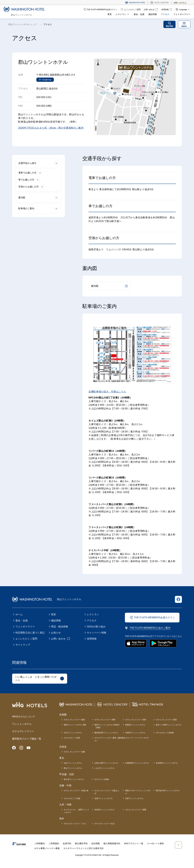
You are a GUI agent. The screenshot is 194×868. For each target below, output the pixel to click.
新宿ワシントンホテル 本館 (75, 725)
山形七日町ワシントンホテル (106, 763)
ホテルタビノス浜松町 (165, 733)
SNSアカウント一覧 (134, 843)
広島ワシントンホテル (134, 798)
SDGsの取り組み (96, 627)
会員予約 (67, 843)
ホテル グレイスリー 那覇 (136, 810)
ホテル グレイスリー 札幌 (74, 752)
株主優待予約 (81, 843)
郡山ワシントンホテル (73, 768)
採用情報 (92, 639)
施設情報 (153, 14)
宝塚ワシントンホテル (104, 798)
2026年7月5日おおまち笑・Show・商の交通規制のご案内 (51, 128)
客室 (110, 14)
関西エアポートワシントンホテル (138, 792)
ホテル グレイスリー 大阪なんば (107, 792)
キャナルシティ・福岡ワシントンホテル (77, 811)
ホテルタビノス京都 (72, 798)
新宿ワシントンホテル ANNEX (107, 726)
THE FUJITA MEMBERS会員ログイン (154, 617)
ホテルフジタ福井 (102, 779)
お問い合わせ (58, 639)
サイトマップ (23, 645)
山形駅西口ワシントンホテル (137, 763)
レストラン (93, 614)
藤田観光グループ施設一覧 (27, 739)
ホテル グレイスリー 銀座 (74, 720)
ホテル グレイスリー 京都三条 (76, 791)
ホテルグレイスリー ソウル (75, 824)
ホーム (19, 614)
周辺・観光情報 (60, 627)
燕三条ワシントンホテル (74, 779)
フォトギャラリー (182, 14)
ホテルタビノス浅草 (72, 738)
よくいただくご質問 (26, 639)
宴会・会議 (139, 14)
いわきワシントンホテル (104, 768)
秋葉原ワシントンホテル (135, 725)
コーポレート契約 (155, 843)
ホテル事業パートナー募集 (47, 848)
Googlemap (47, 80)
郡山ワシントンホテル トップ (23, 24)
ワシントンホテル (22, 724)
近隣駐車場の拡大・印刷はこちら (107, 392)
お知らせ (56, 633)
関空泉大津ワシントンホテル (168, 791)
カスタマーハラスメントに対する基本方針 (84, 848)
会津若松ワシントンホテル (167, 763)
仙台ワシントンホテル (73, 763)
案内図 (95, 286)
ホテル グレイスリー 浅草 (136, 720)
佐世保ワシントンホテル (104, 810)
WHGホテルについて (24, 717)
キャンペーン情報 (97, 633)
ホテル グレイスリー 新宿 (166, 720)
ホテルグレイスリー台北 (104, 824)
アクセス (165, 14)
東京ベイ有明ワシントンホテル (169, 725)
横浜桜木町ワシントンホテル (106, 733)
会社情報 (95, 843)
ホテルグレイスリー (23, 731)
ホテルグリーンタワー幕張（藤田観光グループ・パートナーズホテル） (122, 739)
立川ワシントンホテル (73, 733)
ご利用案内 (40, 843)
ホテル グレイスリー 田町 (105, 720)
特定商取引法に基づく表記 (30, 633)
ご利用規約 (54, 843)
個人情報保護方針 (112, 843)
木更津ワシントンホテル (135, 733)
